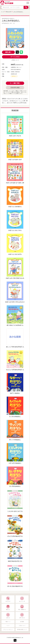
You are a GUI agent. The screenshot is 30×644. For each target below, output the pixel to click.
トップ (3, 12)
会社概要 (22, 622)
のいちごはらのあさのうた (15, 586)
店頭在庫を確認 (15, 88)
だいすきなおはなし (15, 486)
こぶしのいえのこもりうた (15, 511)
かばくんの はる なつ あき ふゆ (15, 183)
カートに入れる (15, 57)
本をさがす (9, 12)
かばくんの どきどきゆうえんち (15, 278)
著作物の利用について (22, 630)
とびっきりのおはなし (15, 463)
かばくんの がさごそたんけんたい (15, 302)
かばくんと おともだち (15, 254)
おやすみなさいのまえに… (9, 18)
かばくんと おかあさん (15, 207)
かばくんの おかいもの (15, 159)
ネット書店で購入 (15, 83)
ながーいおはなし (15, 393)
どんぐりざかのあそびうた (15, 536)
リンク (8, 626)
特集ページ (8, 622)
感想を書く (8, 52)
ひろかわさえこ (6, 23)
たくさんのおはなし (15, 416)
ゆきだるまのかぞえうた (15, 561)
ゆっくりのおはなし (15, 440)
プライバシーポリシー (8, 630)
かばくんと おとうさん (15, 230)
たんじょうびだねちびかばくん (15, 370)
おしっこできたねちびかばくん (15, 347)
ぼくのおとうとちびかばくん (15, 325)
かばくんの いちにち (15, 136)
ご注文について (15, 60)
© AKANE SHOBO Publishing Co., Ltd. (15, 638)
